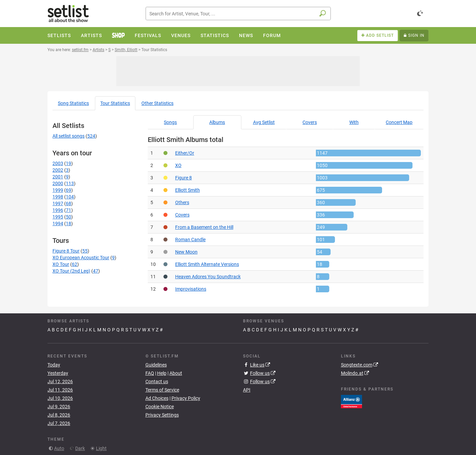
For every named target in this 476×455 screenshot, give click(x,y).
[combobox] (238, 14)
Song (73, 103)
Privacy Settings (162, 415)
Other (157, 103)
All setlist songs (69, 136)
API (247, 390)
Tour (115, 103)
